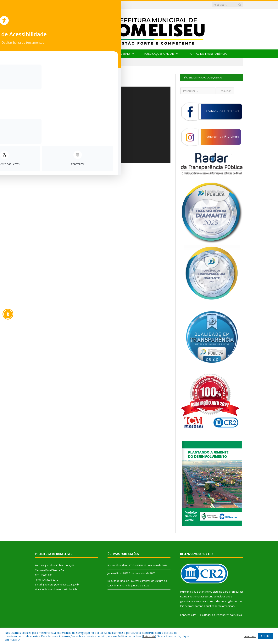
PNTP (196, 615)
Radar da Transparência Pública (223, 615)
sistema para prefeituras (228, 592)
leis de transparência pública (197, 606)
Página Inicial (62, 54)
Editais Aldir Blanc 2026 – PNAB (96, 5)
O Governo (122, 54)
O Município (91, 54)
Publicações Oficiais (159, 54)
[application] (103, 125)
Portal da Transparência (208, 54)
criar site (204, 592)
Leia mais (149, 636)
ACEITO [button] (266, 636)
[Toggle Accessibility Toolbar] (8, 314)
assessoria (207, 596)
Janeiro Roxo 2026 (118, 573)
